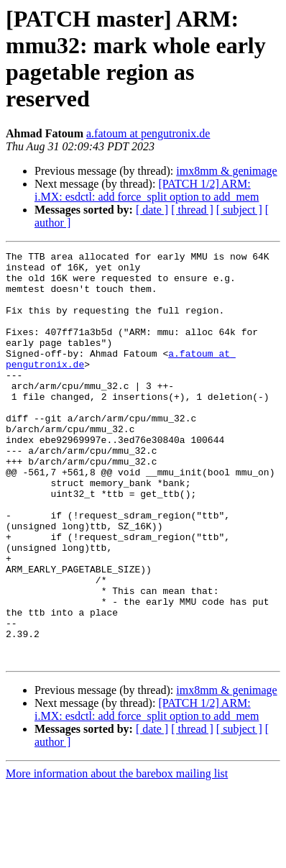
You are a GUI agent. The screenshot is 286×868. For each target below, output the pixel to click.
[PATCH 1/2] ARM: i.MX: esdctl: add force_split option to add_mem (147, 190)
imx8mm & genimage (226, 171)
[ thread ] (192, 210)
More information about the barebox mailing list (117, 855)
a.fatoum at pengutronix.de (148, 133)
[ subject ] (239, 210)
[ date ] (152, 210)
